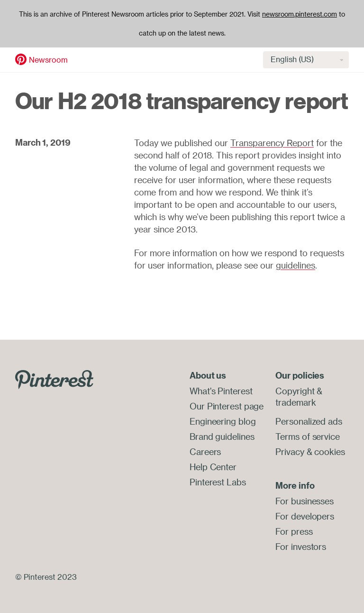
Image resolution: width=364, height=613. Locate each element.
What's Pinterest (221, 391)
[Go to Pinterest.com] (54, 379)
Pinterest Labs (218, 482)
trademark (296, 402)
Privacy (290, 452)
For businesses (305, 501)
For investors (301, 547)
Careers (205, 452)
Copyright (295, 391)
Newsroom (48, 60)
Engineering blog (223, 421)
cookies (329, 452)
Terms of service (307, 437)
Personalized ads (309, 421)
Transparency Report (272, 143)
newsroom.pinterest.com (300, 14)
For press (294, 531)
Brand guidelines (222, 437)
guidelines (296, 265)
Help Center (213, 467)
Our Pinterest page (227, 406)
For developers (305, 516)
